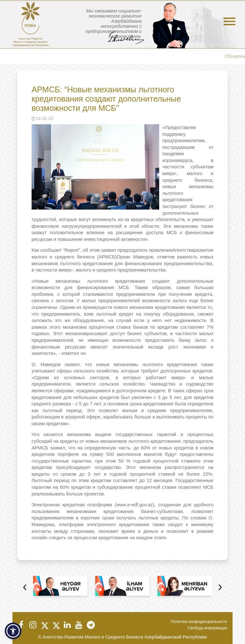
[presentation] (25, 587)
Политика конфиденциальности (199, 622)
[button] (13, 631)
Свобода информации (207, 628)
